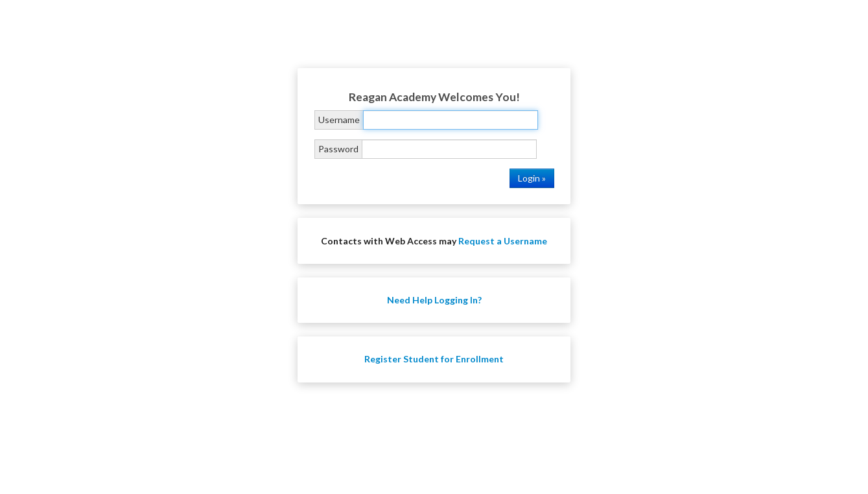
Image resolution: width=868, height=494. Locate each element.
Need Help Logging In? (434, 300)
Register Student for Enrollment (434, 359)
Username (339, 120)
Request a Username (503, 241)
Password (338, 149)
